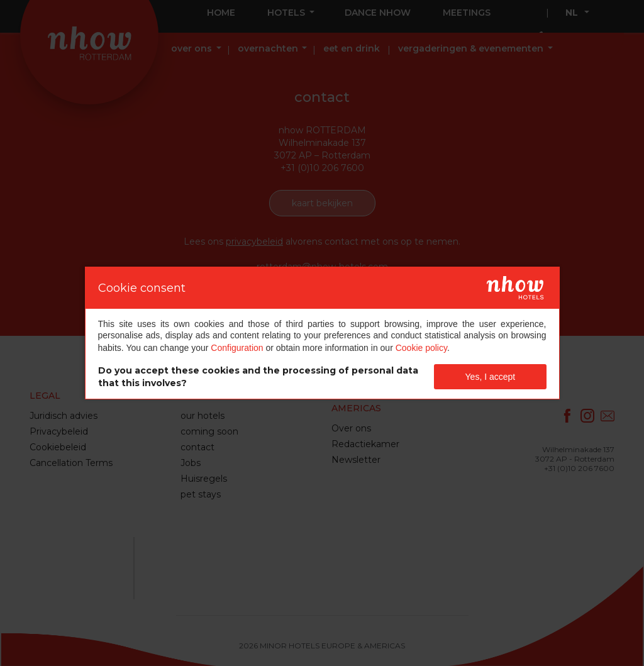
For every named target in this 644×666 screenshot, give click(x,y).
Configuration (237, 348)
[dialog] (322, 333)
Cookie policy (421, 348)
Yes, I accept (491, 377)
